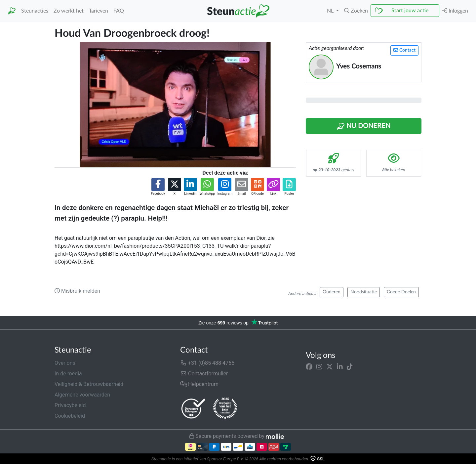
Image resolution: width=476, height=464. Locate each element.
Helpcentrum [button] (199, 384)
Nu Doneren (364, 126)
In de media (68, 374)
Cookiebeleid (70, 416)
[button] (356, 11)
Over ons (65, 363)
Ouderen (332, 292)
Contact (404, 50)
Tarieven (99, 11)
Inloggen (455, 11)
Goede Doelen (401, 292)
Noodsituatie (364, 292)
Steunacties (35, 11)
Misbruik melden (77, 291)
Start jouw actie (410, 11)
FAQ (119, 11)
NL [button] (331, 11)
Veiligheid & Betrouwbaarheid (89, 384)
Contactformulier (204, 374)
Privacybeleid (70, 405)
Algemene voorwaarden (82, 395)
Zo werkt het (69, 11)
